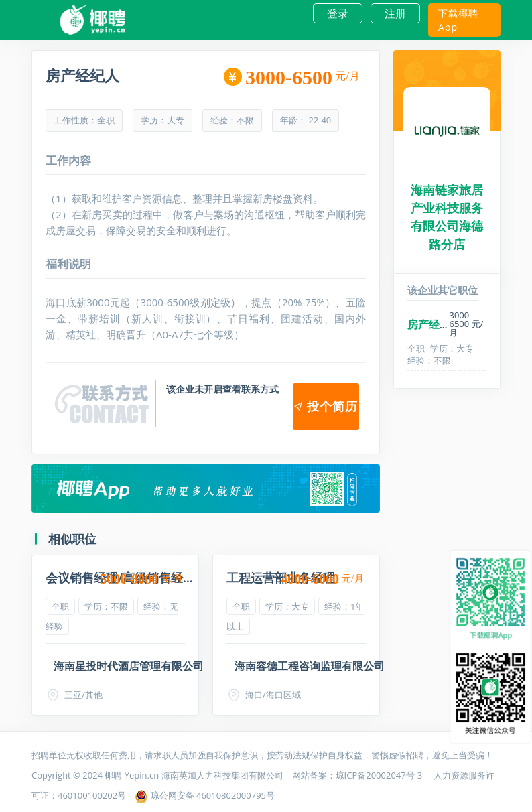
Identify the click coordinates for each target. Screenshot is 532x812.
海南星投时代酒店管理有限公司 (129, 666)
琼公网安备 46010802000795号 (205, 795)
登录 (338, 13)
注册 (395, 13)
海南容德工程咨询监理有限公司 (310, 666)
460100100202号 (92, 795)
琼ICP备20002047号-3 (380, 775)
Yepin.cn (142, 775)
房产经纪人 (434, 324)
